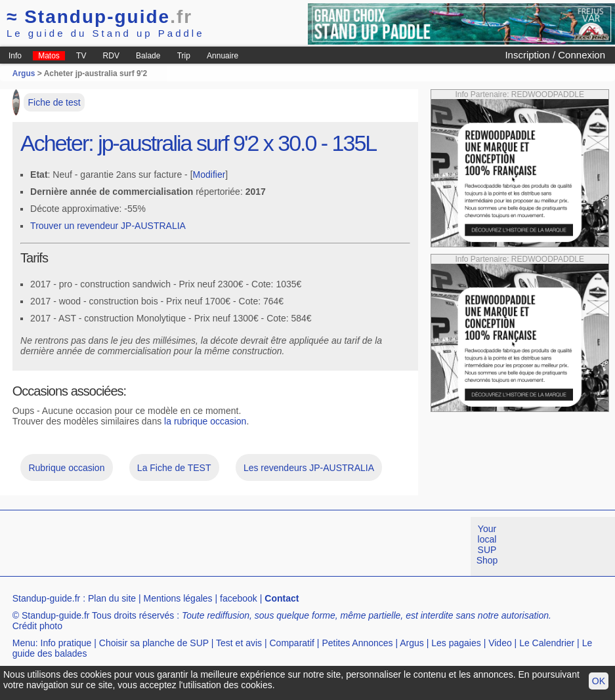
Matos (49, 56)
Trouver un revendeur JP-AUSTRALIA (108, 226)
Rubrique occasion (66, 468)
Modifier (209, 175)
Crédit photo (37, 626)
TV (81, 56)
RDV (111, 56)
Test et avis (239, 643)
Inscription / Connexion (555, 55)
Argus (24, 73)
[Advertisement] (239, 546)
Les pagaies (456, 643)
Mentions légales (178, 598)
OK (599, 681)
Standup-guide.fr (47, 598)
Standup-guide (99, 17)
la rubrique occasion (205, 421)
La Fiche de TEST (174, 468)
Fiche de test (54, 102)
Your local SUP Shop (487, 545)
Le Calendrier (547, 643)
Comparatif (292, 643)
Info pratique (66, 643)
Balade (148, 56)
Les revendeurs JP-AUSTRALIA (309, 468)
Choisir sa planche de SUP (154, 643)
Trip (184, 56)
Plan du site (112, 598)
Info (15, 56)
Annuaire (223, 56)
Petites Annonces (357, 643)
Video (500, 643)
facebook (239, 598)
